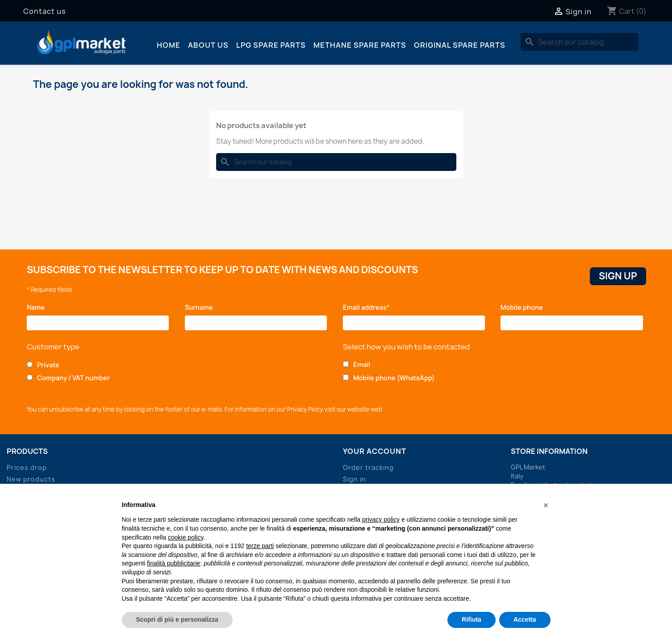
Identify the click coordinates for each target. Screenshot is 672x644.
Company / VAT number (73, 378)
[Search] (580, 42)
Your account (375, 451)
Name (37, 307)
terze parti (260, 546)
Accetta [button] (525, 619)
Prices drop (27, 467)
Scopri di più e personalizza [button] (177, 619)
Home (169, 45)
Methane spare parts (360, 45)
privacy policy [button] (381, 519)
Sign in (355, 479)
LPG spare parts (271, 45)
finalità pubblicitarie (173, 563)
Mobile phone (523, 307)
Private (48, 365)
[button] (546, 505)
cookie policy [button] (186, 537)
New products (31, 479)
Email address (366, 307)
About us (208, 45)
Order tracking (368, 467)
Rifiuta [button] (472, 619)
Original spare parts (460, 45)
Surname (201, 307)
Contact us (45, 11)
